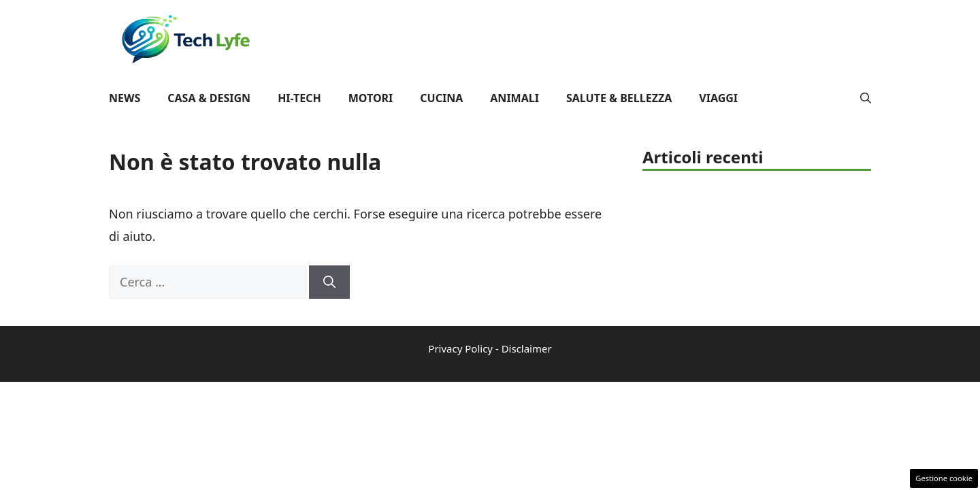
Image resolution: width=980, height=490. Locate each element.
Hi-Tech (299, 98)
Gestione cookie (944, 478)
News (125, 98)
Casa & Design (209, 98)
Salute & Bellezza (619, 98)
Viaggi (718, 98)
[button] (866, 98)
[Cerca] (329, 282)
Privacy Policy (460, 348)
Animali (514, 98)
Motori (371, 98)
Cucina (441, 98)
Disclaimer (527, 348)
